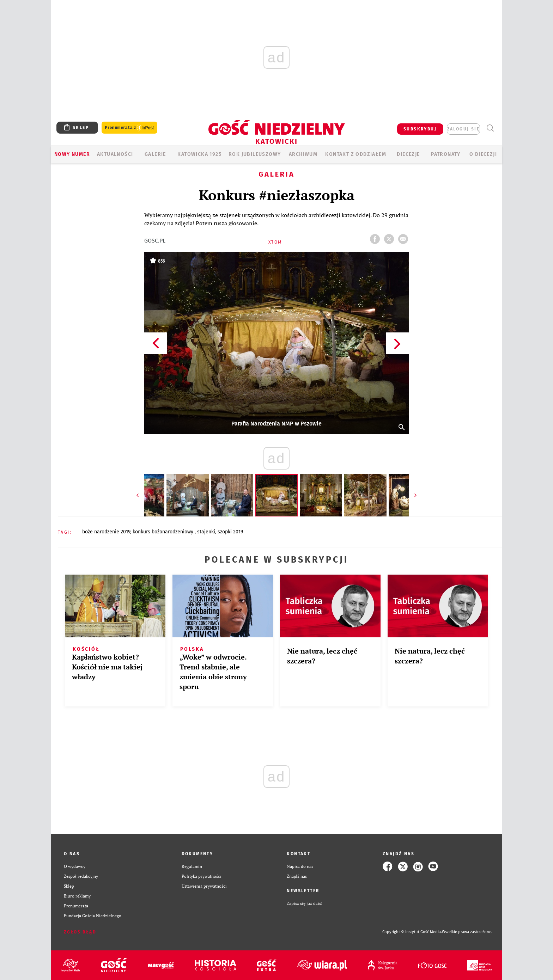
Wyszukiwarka (490, 128)
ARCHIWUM (303, 154)
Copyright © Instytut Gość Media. (412, 932)
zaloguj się (463, 129)
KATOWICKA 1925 (199, 154)
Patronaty (446, 154)
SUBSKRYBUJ (420, 129)
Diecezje (408, 154)
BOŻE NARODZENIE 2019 (106, 532)
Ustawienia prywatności (204, 886)
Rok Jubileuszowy (255, 154)
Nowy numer (72, 154)
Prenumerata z (129, 128)
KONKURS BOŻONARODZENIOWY (164, 532)
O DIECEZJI (483, 154)
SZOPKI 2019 (230, 532)
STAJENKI (206, 532)
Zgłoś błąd (80, 932)
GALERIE (155, 154)
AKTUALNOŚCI (115, 154)
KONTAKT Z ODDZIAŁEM (356, 154)
